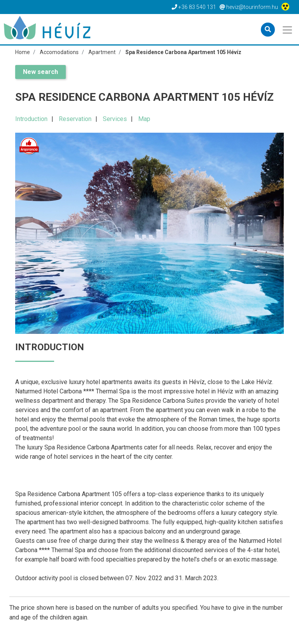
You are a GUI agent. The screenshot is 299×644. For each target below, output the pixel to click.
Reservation (75, 119)
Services (115, 119)
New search (40, 72)
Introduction (31, 119)
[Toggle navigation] (288, 29)
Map (144, 119)
